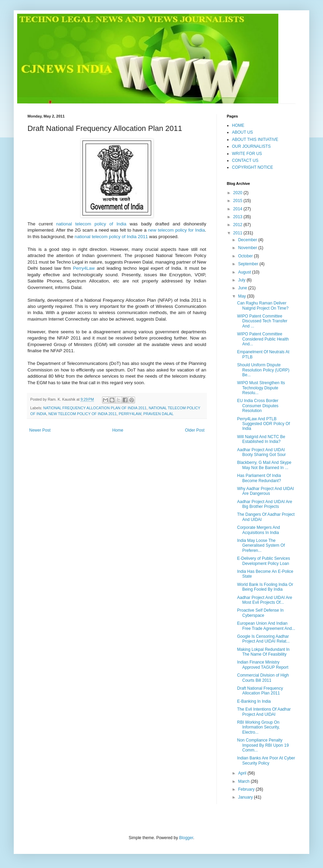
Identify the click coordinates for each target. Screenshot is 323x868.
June (243, 288)
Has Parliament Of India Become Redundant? (259, 478)
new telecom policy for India (177, 230)
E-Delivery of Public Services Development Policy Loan (264, 561)
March (244, 781)
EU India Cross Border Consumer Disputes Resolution (258, 406)
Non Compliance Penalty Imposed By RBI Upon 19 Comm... (263, 745)
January (246, 797)
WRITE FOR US (247, 154)
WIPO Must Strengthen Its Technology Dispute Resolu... (261, 388)
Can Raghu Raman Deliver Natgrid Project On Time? (263, 305)
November (248, 248)
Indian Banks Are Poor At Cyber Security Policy (266, 760)
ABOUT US (242, 132)
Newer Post (40, 430)
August (245, 272)
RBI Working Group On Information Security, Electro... (258, 727)
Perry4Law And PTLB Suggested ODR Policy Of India (264, 424)
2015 (238, 201)
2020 (238, 193)
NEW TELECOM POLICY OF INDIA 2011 (83, 414)
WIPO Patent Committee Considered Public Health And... (263, 339)
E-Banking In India (254, 701)
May (243, 296)
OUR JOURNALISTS (251, 146)
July (242, 280)
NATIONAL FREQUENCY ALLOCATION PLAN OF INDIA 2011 (95, 408)
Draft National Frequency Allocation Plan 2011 (260, 691)
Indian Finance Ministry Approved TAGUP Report (263, 665)
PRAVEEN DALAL (158, 414)
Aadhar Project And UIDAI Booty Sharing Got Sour (261, 452)
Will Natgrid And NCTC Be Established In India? (261, 439)
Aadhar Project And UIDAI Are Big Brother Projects (265, 504)
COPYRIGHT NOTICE (253, 167)
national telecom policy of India (91, 224)
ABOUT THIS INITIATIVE (255, 140)
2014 (238, 209)
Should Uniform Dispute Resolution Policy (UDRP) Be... (263, 370)
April (243, 773)
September (249, 264)
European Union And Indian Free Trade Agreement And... (266, 626)
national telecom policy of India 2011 (111, 237)
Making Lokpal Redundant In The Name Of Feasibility (263, 652)
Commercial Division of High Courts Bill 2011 (263, 678)
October (246, 256)
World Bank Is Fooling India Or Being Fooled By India (265, 587)
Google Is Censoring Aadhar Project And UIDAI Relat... (263, 639)
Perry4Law (84, 268)
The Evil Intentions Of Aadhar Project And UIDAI (264, 712)
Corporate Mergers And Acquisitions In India (259, 530)
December (248, 240)
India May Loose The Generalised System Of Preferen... (261, 546)
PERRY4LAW (130, 414)
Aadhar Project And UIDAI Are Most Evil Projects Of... (265, 600)
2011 (238, 233)
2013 (238, 217)
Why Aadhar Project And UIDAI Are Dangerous (265, 491)
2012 (238, 225)
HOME (238, 125)
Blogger (186, 838)
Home (118, 430)
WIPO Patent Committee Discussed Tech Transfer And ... (262, 321)
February (247, 789)
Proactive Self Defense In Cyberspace (260, 613)
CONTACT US (245, 160)
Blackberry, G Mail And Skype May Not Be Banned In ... (264, 465)
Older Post (195, 430)
